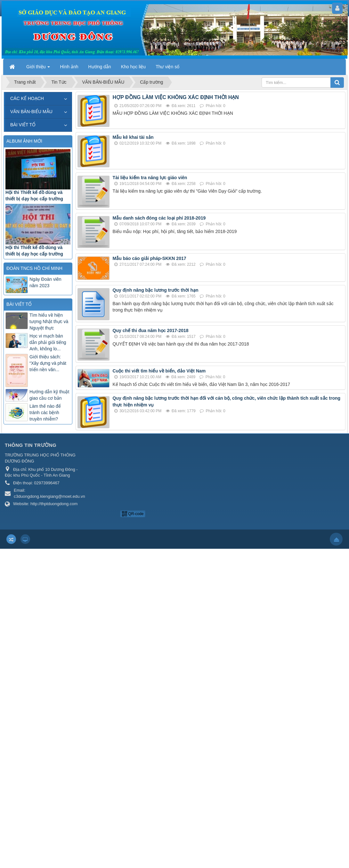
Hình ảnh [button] (69, 67)
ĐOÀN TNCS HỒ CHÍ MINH (34, 268)
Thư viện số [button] (167, 67)
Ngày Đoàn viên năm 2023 (45, 282)
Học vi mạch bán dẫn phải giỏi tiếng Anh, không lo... (48, 342)
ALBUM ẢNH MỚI (24, 141)
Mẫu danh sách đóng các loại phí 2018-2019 (159, 218)
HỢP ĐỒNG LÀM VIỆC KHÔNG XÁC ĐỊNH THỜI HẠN (176, 97)
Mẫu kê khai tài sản (133, 137)
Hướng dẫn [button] (100, 67)
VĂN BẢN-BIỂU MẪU (31, 112)
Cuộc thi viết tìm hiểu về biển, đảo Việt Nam (159, 371)
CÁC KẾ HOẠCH (27, 98)
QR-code (133, 514)
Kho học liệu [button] (133, 67)
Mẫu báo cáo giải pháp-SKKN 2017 (150, 258)
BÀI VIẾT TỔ (23, 125)
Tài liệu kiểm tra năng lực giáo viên (150, 178)
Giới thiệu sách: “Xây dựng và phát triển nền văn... (48, 363)
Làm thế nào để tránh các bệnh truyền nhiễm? (45, 413)
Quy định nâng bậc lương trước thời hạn (156, 290)
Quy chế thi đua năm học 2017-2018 (151, 330)
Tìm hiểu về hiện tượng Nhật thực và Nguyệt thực (49, 321)
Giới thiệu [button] (38, 69)
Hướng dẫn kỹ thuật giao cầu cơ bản (49, 395)
